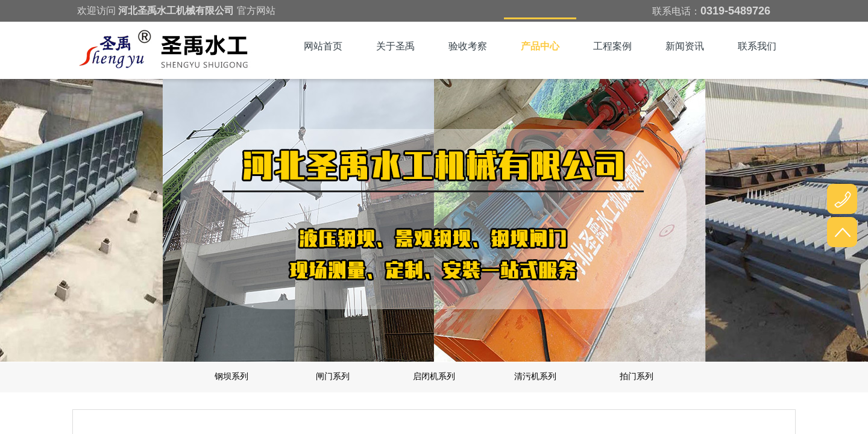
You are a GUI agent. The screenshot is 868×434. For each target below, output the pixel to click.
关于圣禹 (395, 46)
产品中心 (540, 46)
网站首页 (323, 46)
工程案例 (612, 46)
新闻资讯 (685, 46)
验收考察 (468, 46)
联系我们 (757, 46)
